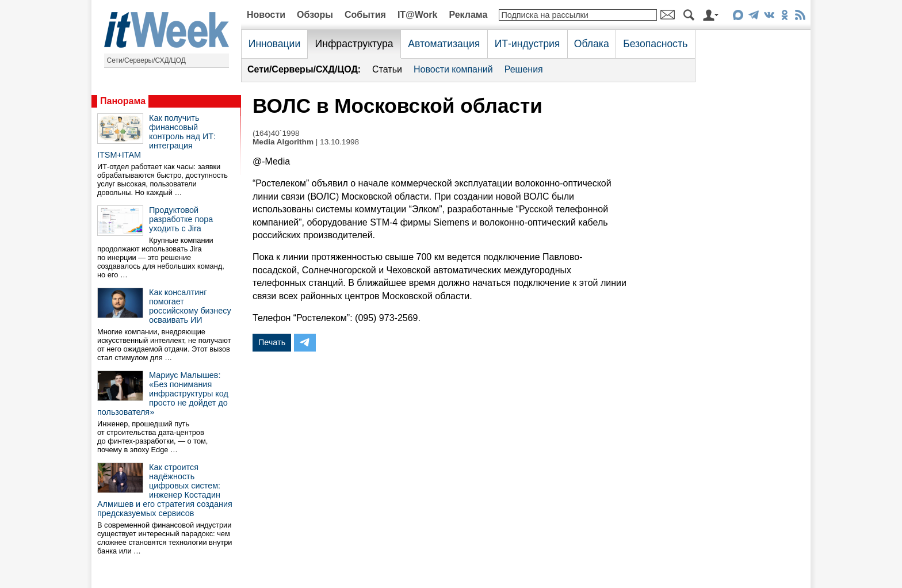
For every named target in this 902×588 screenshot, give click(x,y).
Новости (266, 15)
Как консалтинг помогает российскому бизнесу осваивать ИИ (190, 306)
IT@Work (418, 15)
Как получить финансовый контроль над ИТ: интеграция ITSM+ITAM (156, 136)
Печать (272, 342)
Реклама (468, 15)
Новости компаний (453, 69)
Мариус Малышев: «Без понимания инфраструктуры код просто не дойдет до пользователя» (163, 394)
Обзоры (315, 15)
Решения (524, 69)
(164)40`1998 (276, 133)
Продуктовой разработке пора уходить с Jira (181, 219)
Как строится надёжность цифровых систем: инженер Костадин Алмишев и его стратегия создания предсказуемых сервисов (165, 490)
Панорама (123, 101)
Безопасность (655, 44)
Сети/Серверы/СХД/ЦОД (146, 60)
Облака (592, 44)
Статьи (387, 69)
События (365, 15)
